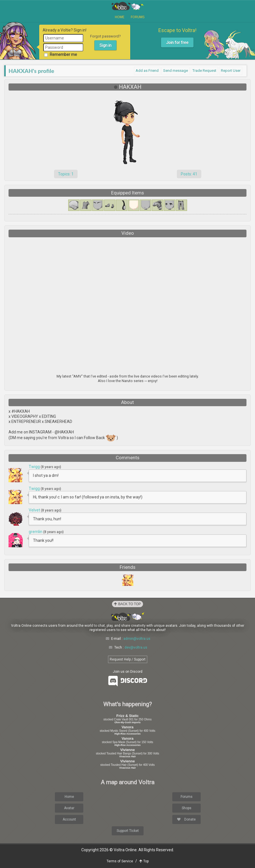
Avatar (69, 808)
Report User (231, 71)
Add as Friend (147, 71)
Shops (186, 808)
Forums (138, 17)
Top (144, 861)
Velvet (35, 510)
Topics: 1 (66, 174)
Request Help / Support (128, 659)
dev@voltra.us (136, 647)
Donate (186, 819)
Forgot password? (105, 36)
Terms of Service (120, 861)
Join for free (177, 43)
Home (120, 17)
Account (69, 819)
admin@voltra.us (137, 639)
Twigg (35, 467)
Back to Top (127, 604)
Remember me (61, 54)
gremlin (36, 532)
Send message (176, 71)
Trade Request (204, 71)
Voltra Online (128, 6)
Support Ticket (128, 831)
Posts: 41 (189, 174)
